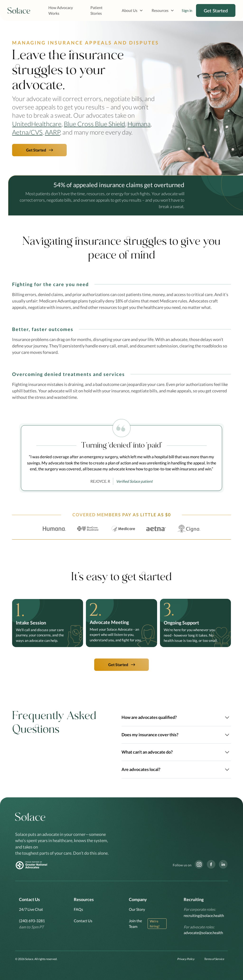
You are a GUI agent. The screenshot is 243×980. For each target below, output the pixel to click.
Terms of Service (214, 959)
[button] (132, 10)
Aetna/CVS (27, 132)
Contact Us (83, 921)
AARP (52, 132)
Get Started (216, 10)
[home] (19, 11)
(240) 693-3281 (32, 921)
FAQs (78, 909)
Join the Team (135, 924)
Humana (139, 124)
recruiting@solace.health (204, 915)
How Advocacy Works (61, 10)
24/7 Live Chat (31, 909)
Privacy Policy (186, 959)
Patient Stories (96, 10)
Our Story (137, 909)
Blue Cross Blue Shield (94, 124)
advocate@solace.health (203, 933)
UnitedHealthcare (37, 124)
